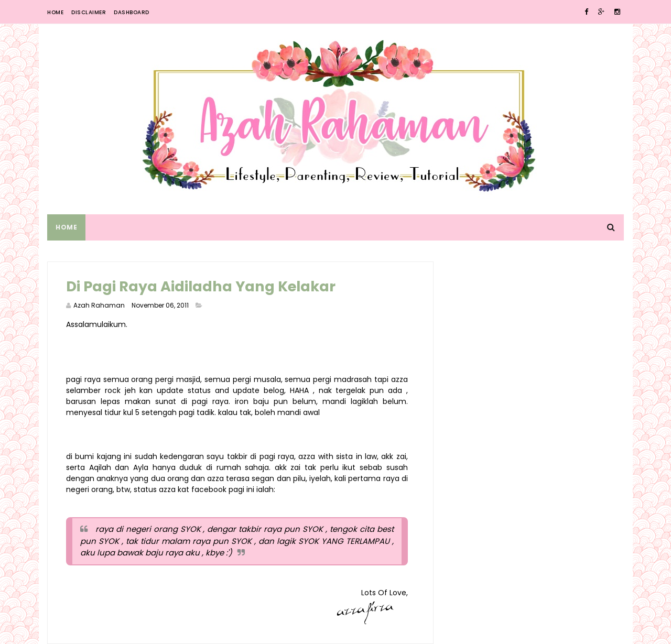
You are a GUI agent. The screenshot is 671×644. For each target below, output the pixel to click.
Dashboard (132, 12)
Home (55, 12)
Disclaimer (89, 12)
